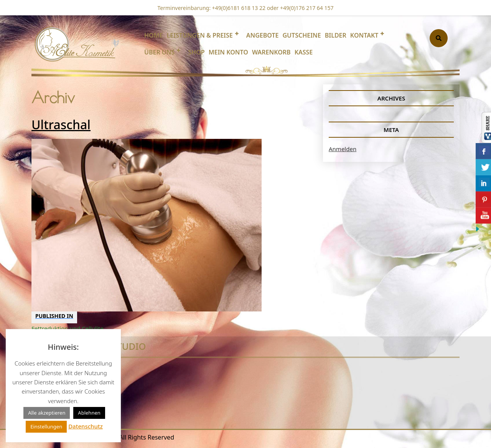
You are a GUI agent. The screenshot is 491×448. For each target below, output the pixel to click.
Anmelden (343, 149)
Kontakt (364, 35)
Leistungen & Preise (199, 35)
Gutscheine (302, 35)
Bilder (336, 35)
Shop (196, 52)
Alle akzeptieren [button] (47, 413)
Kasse (304, 52)
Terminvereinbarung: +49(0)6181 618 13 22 (212, 8)
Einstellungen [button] (46, 427)
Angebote (263, 35)
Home (153, 35)
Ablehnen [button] (89, 413)
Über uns (159, 52)
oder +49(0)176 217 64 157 (299, 8)
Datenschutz (86, 426)
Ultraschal (61, 124)
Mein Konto (228, 52)
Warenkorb (271, 52)
